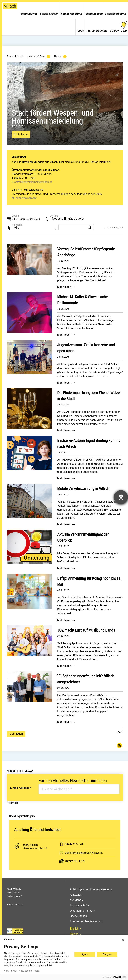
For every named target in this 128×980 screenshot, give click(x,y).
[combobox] (64, 220)
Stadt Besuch (94, 14)
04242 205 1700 (75, 844)
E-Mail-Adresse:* (21, 788)
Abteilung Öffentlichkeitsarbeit (38, 830)
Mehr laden (16, 734)
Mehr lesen (21, 135)
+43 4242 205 (16, 905)
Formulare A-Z (78, 905)
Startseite (12, 56)
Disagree (107, 954)
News (58, 56)
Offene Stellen (78, 916)
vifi (124, 26)
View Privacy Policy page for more (22, 971)
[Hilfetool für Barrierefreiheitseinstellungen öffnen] (121, 497)
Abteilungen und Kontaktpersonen (90, 889)
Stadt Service (29, 14)
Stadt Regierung (72, 14)
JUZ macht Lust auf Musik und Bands (86, 630)
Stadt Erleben (50, 14)
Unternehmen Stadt (82, 911)
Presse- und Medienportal (85, 921)
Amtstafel (76, 895)
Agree (85, 954)
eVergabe (76, 900)
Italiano (75, 934)
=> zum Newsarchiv (24, 198)
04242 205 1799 (75, 861)
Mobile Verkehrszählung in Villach (83, 488)
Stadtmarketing (117, 14)
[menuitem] (29, 10)
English (75, 929)
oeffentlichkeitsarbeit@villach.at (33, 182)
